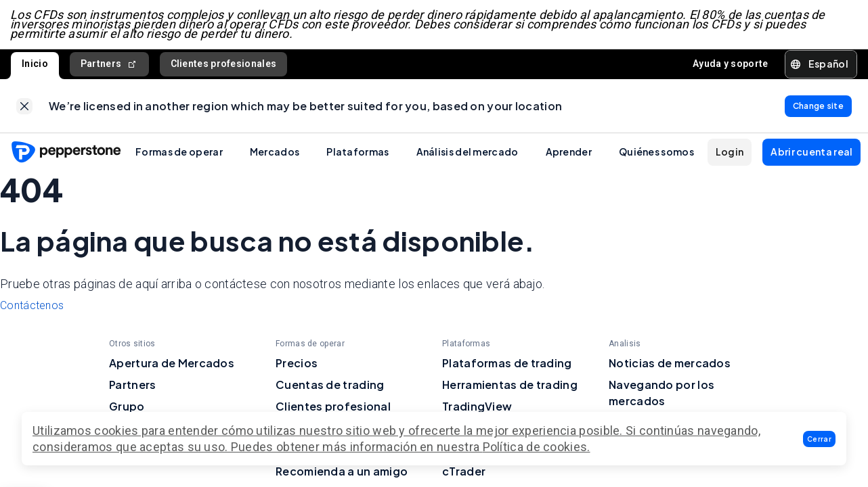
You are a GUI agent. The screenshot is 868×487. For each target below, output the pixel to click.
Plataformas (357, 154)
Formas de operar (179, 154)
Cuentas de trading (330, 387)
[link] (24, 108)
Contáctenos (32, 307)
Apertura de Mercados (172, 365)
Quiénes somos (656, 154)
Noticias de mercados (670, 365)
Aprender (569, 154)
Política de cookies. (537, 447)
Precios (297, 365)
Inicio (35, 65)
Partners (109, 65)
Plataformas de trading (507, 365)
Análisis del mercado (468, 154)
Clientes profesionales (224, 65)
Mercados (275, 154)
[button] (819, 439)
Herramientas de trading (510, 387)
